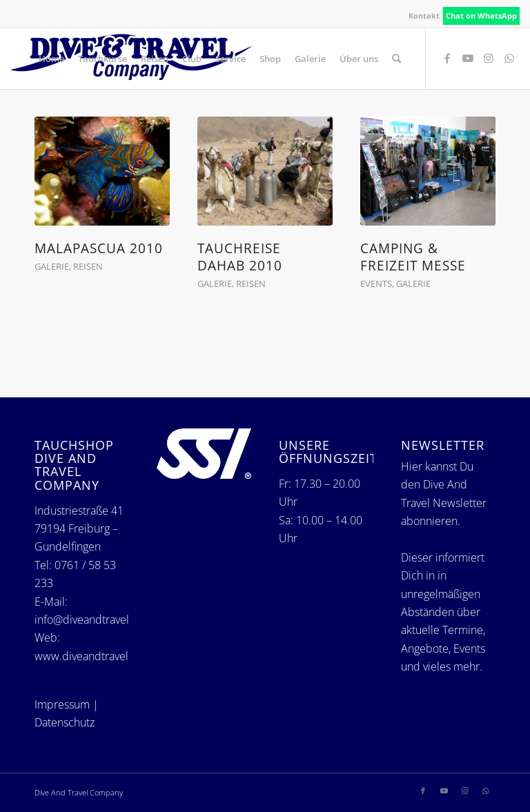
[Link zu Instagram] (489, 58)
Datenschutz (65, 722)
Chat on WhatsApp (481, 16)
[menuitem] (424, 16)
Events (376, 284)
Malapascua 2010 (99, 248)
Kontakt (424, 16)
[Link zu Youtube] (468, 58)
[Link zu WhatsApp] (509, 58)
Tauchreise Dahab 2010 (240, 257)
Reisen (88, 266)
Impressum (62, 704)
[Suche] (396, 59)
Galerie (52, 266)
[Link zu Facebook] (447, 58)
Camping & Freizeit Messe (413, 257)
